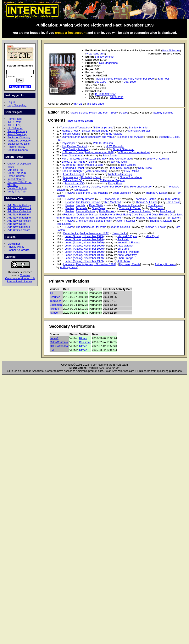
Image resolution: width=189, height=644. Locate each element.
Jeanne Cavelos (120, 227)
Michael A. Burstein (140, 131)
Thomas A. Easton (157, 193)
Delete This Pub (17, 188)
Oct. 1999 (100, 82)
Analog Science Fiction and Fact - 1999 (93, 113)
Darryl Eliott (115, 183)
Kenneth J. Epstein (129, 242)
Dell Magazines (108, 63)
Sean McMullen (122, 193)
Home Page (15, 119)
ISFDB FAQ (15, 125)
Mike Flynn (152, 236)
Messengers (71, 177)
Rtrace (54, 313)
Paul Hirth (123, 239)
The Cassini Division (88, 202)
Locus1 (54, 338)
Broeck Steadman (124, 149)
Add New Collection (19, 211)
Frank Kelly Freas (119, 168)
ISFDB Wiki (14, 122)
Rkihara (54, 309)
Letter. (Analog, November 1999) (84, 236)
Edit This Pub (15, 170)
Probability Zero (91, 177)
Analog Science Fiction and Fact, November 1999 (124, 79)
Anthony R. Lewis (165, 264)
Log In (11, 102)
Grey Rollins (132, 171)
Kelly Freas (145, 168)
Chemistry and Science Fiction (94, 221)
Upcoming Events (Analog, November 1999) (90, 264)
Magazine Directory (19, 141)
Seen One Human (73, 155)
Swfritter (55, 297)
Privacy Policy (16, 247)
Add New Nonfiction (19, 221)
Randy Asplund (113, 134)
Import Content (16, 179)
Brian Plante (110, 155)
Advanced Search (20, 87)
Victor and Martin (96, 171)
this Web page (95, 104)
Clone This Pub (17, 173)
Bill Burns (123, 249)
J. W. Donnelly (115, 146)
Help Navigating (17, 105)
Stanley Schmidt (105, 57)
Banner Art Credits (18, 250)
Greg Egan (98, 208)
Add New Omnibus (19, 227)
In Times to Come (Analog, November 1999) (88, 152)
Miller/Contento (59, 342)
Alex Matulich (125, 246)
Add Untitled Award (19, 230)
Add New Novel (17, 224)
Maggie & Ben (94, 165)
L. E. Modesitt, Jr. (109, 199)
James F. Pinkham (128, 252)
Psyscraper (69, 143)
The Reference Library (138, 187)
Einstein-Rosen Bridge (95, 131)
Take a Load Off (73, 180)
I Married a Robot (72, 165)
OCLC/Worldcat (59, 346)
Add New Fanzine (18, 214)
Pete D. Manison (103, 143)
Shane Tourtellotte (131, 177)
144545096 (117, 97)
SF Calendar (15, 128)
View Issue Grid (96, 54)
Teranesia (82, 208)
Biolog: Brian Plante (74, 162)
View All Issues (171, 50)
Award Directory (17, 134)
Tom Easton (80, 190)
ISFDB (78, 104)
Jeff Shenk (124, 261)
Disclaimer (14, 244)
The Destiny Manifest (74, 146)
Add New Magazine (19, 218)
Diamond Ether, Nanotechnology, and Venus (88, 137)
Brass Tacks (120, 233)
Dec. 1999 (130, 82)
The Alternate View (121, 159)
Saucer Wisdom (85, 211)
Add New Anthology (19, 205)
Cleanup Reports (18, 150)
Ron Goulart (128, 165)
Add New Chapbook (19, 208)
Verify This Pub (16, 192)
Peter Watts (96, 205)
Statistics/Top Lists (19, 144)
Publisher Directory (19, 137)
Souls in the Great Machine (92, 193)
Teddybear (56, 301)
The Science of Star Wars (91, 227)
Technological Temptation (75, 127)
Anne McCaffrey (127, 255)
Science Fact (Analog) (131, 137)
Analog (124, 113)
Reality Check (70, 131)
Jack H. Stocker (126, 221)
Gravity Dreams (85, 199)
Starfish (80, 205)
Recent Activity (16, 147)
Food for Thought (72, 171)
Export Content (16, 176)
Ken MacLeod (113, 202)
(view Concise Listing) (81, 121)
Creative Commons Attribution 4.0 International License (20, 278)
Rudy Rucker (107, 211)
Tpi (52, 293)
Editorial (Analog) (104, 127)
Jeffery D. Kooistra (158, 159)
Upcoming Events (130, 264)
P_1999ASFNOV (105, 94)
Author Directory (17, 131)
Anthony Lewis (69, 267)
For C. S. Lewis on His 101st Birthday (84, 159)
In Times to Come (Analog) (134, 152)
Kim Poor (164, 79)
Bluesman (56, 305)
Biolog (92, 162)
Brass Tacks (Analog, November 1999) (86, 233)
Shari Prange (125, 258)
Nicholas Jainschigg (120, 174)
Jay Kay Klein (119, 162)
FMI (52, 350)
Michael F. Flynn (127, 236)
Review (70, 193)
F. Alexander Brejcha (112, 180)
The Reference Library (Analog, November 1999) (92, 187)
